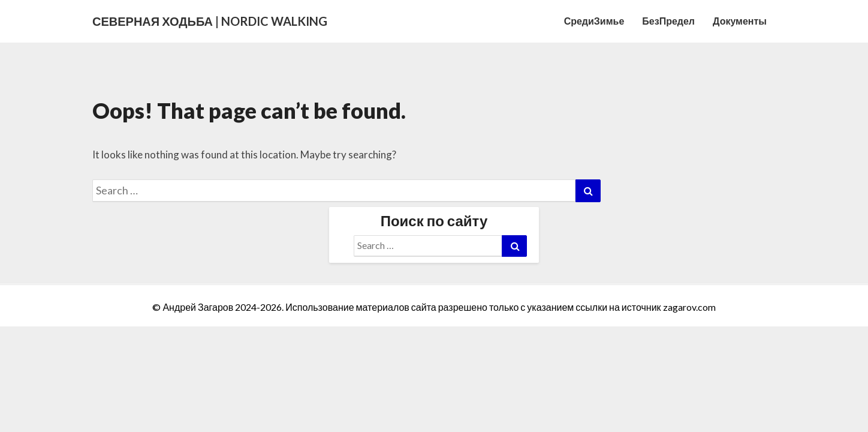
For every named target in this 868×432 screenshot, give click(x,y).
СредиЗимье (594, 21)
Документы (740, 21)
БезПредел (668, 21)
